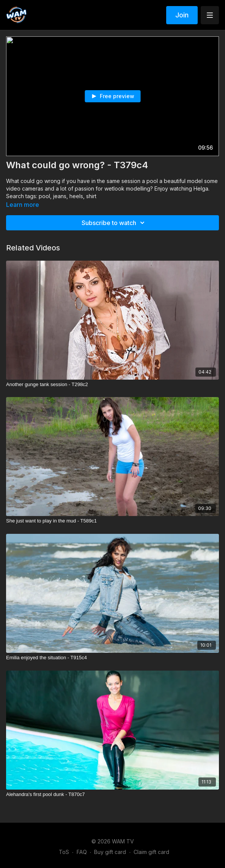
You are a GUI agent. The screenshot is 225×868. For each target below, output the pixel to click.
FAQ (82, 852)
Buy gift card (110, 852)
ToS (64, 852)
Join (182, 15)
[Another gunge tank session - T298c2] (112, 385)
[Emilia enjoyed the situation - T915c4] (112, 658)
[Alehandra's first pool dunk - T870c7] (112, 794)
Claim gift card (151, 852)
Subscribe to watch (114, 223)
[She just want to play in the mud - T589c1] (112, 521)
